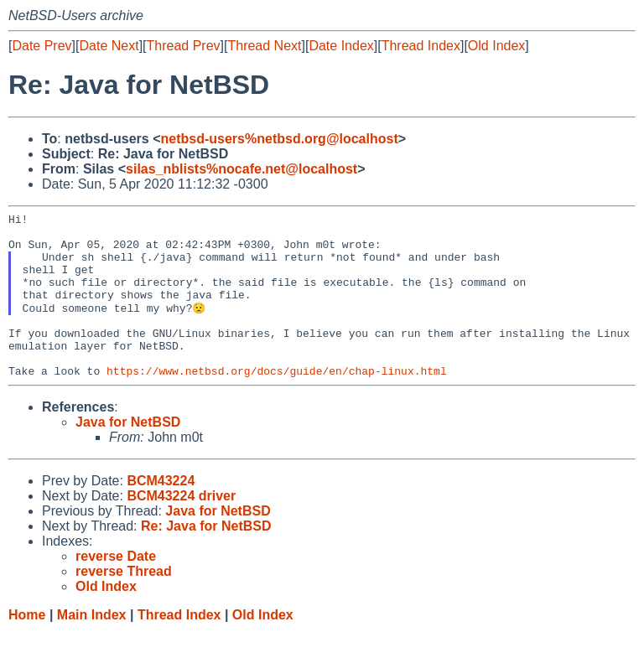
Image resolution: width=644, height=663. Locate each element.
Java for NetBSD (128, 454)
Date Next (109, 46)
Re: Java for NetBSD (206, 558)
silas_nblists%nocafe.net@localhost (241, 169)
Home (27, 647)
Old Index (496, 46)
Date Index (341, 46)
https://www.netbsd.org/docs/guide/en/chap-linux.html (277, 402)
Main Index (92, 647)
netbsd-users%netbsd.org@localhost (280, 139)
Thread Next (264, 46)
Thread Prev (184, 46)
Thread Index (421, 46)
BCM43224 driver (181, 528)
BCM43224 (161, 513)
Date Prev (42, 46)
